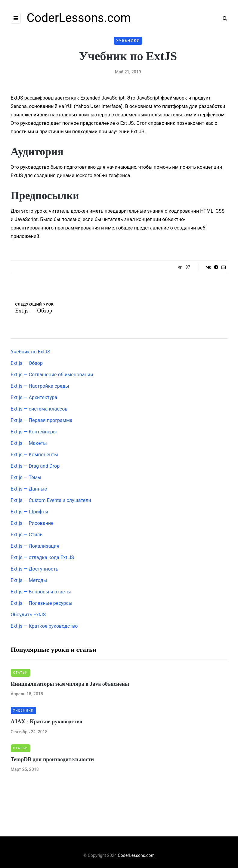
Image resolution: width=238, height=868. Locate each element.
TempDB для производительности (53, 759)
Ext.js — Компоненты (34, 455)
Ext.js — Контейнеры (34, 432)
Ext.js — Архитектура (34, 397)
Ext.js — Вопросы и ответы (41, 592)
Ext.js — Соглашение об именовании (52, 375)
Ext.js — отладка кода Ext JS (43, 557)
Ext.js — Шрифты (30, 512)
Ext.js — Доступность (35, 569)
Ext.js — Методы (29, 580)
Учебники (128, 41)
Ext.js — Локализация (35, 546)
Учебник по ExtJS (31, 352)
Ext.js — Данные (29, 489)
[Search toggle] (223, 18)
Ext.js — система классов (39, 409)
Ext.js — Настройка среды (40, 386)
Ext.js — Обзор (27, 363)
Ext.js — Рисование (32, 523)
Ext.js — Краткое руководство (44, 626)
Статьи (21, 673)
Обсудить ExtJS (28, 615)
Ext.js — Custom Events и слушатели (51, 500)
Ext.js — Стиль (27, 535)
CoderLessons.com (79, 18)
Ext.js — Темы (26, 477)
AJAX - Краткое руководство (47, 722)
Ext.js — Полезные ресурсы (42, 603)
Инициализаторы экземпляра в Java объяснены (70, 684)
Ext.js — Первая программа (42, 420)
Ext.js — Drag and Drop (35, 466)
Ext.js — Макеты (29, 443)
